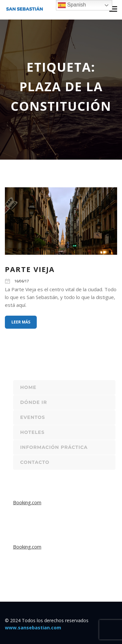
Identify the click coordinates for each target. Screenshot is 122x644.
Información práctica (54, 447)
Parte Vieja (30, 269)
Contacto (35, 462)
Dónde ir (34, 402)
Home (28, 387)
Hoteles (32, 432)
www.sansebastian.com (33, 628)
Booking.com (27, 502)
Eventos (33, 417)
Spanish (72, 5)
